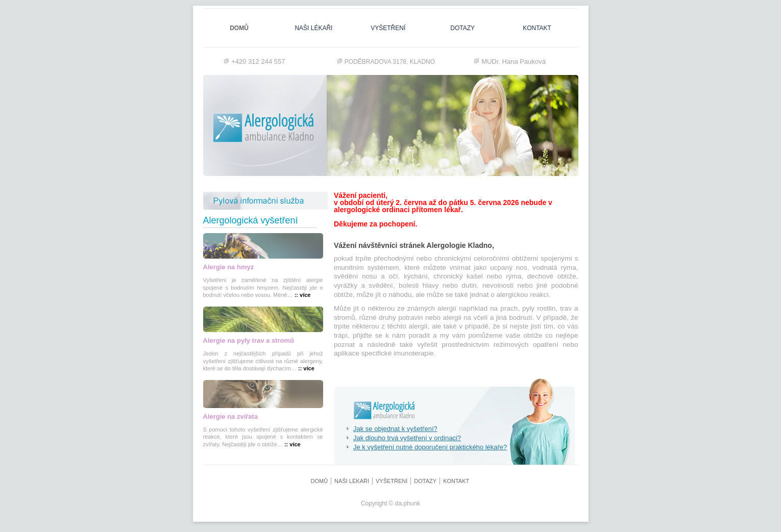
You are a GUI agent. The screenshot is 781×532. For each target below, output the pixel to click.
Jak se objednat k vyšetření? (391, 429)
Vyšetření (388, 28)
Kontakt (537, 28)
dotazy (462, 28)
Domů (239, 28)
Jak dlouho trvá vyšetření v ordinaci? (403, 438)
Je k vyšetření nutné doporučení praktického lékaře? (426, 447)
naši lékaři (313, 28)
